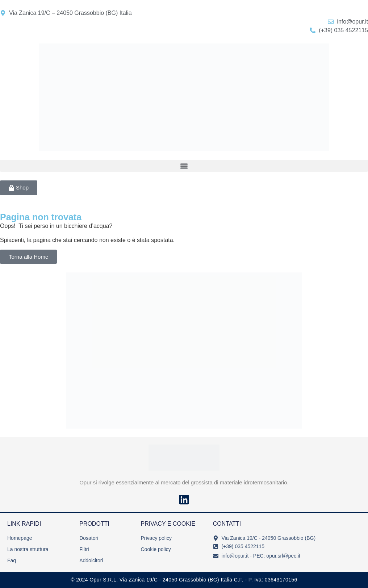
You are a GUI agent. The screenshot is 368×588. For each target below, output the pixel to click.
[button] (184, 166)
